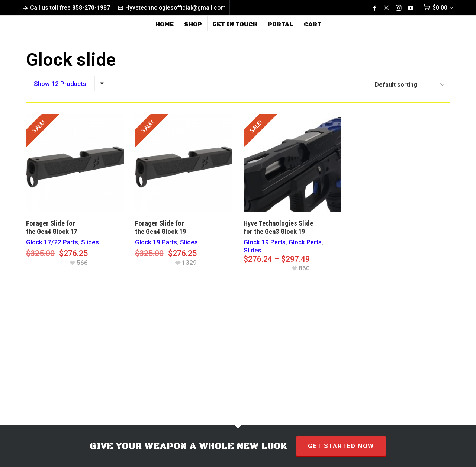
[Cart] (438, 8)
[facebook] (376, 8)
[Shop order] (410, 84)
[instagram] (400, 8)
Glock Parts (305, 242)
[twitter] (387, 8)
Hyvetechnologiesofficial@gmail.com (172, 8)
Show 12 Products (60, 84)
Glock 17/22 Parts (52, 242)
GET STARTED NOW (341, 446)
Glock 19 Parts (156, 242)
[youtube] (412, 8)
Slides (90, 242)
